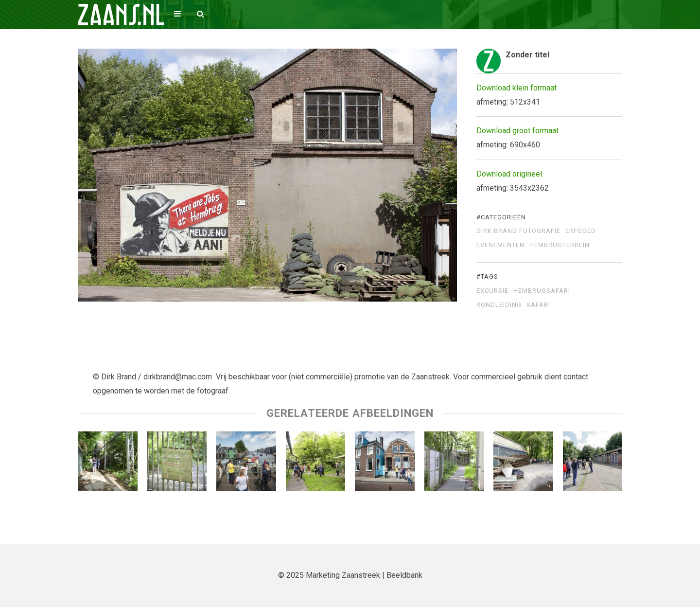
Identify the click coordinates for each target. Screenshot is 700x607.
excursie (492, 291)
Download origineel (509, 174)
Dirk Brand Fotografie (518, 231)
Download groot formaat (517, 131)
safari (538, 305)
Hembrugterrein (560, 245)
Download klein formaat (516, 88)
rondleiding (499, 305)
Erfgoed (581, 231)
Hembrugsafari (542, 291)
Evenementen (500, 245)
